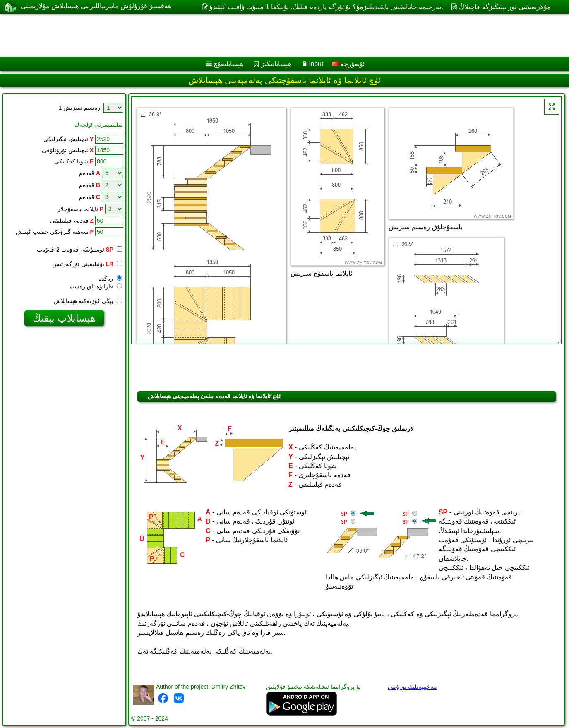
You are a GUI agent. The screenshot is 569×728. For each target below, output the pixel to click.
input (316, 64)
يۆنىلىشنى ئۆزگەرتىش (87, 264)
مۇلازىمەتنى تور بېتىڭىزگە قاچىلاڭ (505, 7)
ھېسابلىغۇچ (228, 64)
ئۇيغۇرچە (348, 64)
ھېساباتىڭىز (276, 64)
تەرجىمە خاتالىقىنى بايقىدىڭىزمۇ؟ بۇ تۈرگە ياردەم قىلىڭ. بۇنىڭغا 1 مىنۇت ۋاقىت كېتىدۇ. (326, 7)
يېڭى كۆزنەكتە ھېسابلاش (88, 301)
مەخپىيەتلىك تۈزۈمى (412, 687)
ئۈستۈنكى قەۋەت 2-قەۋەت (79, 250)
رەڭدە (110, 279)
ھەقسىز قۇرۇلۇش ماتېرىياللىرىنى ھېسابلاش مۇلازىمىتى (96, 6)
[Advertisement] (251, 35)
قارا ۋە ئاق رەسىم (96, 286)
